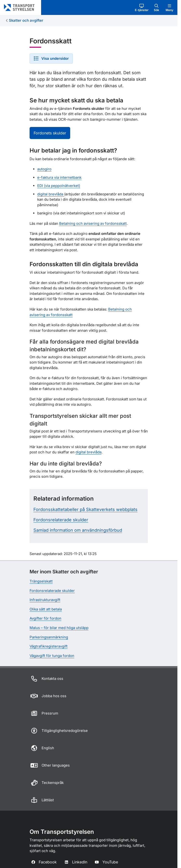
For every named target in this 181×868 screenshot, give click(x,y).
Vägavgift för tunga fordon (52, 656)
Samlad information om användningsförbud (78, 530)
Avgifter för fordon (45, 618)
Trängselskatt (41, 581)
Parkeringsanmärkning (49, 637)
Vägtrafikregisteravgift (49, 646)
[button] (142, 7)
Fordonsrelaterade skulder (61, 520)
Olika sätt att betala (46, 609)
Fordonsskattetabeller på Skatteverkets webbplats (85, 509)
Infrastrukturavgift (45, 600)
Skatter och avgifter (26, 20)
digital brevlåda (51, 194)
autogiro (44, 169)
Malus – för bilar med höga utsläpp (59, 628)
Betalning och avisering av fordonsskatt (93, 223)
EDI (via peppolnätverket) (59, 186)
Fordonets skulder (50, 133)
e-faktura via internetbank (59, 177)
